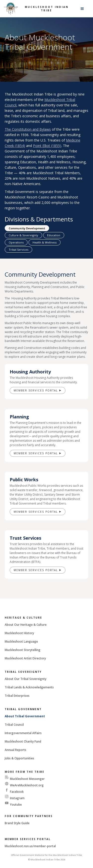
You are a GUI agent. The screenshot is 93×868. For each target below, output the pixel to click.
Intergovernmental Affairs (23, 733)
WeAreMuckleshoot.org (27, 785)
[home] (11, 9)
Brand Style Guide (17, 823)
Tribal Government (23, 709)
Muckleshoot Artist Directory (25, 658)
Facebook (17, 792)
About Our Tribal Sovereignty (26, 679)
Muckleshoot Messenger (27, 779)
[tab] (27, 228)
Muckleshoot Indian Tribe (47, 9)
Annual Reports (15, 750)
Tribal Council (14, 725)
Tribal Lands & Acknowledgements (29, 687)
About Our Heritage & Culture (26, 625)
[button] (82, 9)
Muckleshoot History (19, 633)
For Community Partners (29, 816)
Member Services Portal (28, 839)
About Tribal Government (25, 716)
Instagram (17, 798)
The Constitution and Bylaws (28, 129)
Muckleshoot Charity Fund (23, 741)
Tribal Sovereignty (23, 672)
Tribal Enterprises (17, 696)
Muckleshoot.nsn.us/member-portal (30, 846)
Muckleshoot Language (21, 641)
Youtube (16, 805)
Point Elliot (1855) (47, 146)
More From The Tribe (25, 772)
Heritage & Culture (23, 618)
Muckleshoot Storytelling (23, 650)
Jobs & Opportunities (19, 758)
